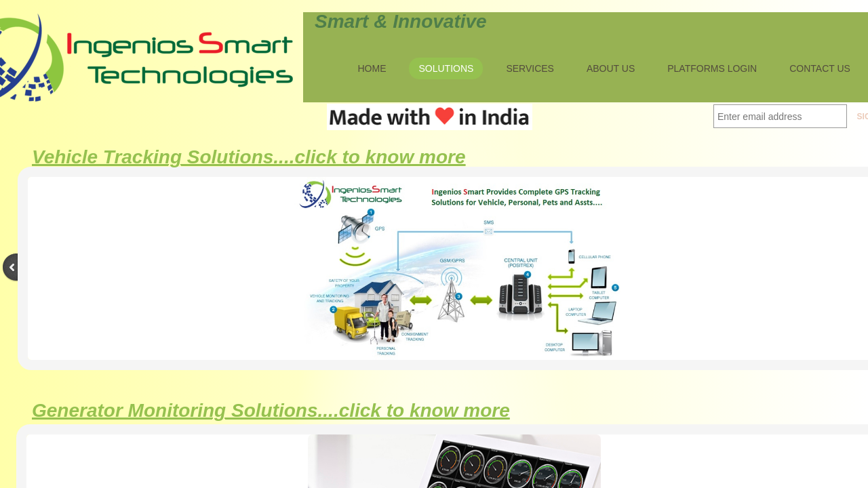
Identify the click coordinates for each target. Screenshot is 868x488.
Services (530, 68)
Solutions (446, 68)
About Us (611, 68)
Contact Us (820, 68)
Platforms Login (712, 68)
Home (372, 68)
